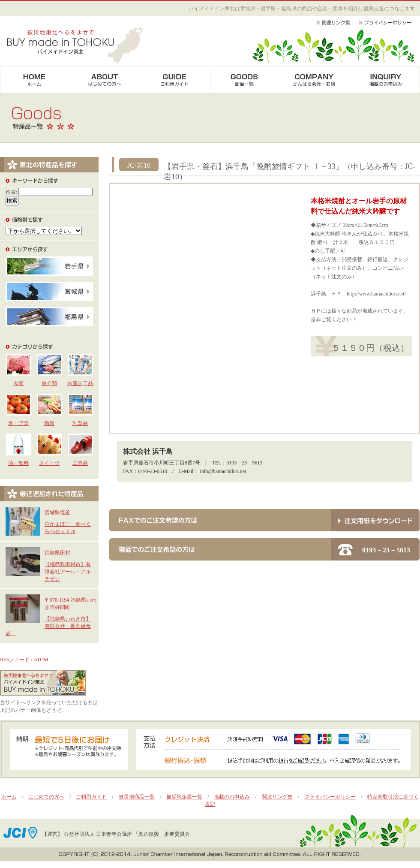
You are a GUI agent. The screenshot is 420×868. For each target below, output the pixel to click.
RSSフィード (15, 660)
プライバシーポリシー (330, 797)
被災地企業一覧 (184, 797)
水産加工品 (80, 383)
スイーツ (49, 463)
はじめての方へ (46, 797)
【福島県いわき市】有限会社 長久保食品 (48, 626)
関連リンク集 (277, 797)
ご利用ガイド (91, 797)
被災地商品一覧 (137, 797)
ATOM (41, 660)
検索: (11, 192)
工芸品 (80, 463)
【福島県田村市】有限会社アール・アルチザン (68, 572)
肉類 (18, 383)
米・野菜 (18, 423)
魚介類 (49, 383)
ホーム (9, 797)
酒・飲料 (18, 463)
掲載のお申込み (232, 797)
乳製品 (80, 423)
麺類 (49, 423)
